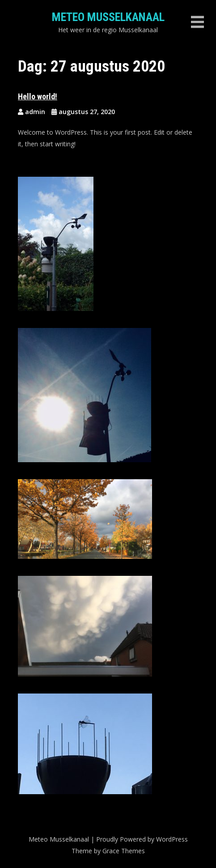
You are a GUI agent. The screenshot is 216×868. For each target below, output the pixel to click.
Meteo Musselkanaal (108, 17)
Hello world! (38, 96)
